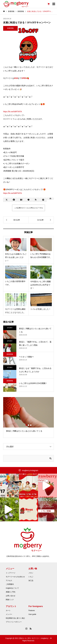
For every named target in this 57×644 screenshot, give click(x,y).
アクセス (9, 581)
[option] (28, 416)
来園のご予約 (11, 592)
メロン (31, 573)
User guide (32, 614)
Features (32, 610)
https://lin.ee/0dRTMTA (13, 112)
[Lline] (28, 200)
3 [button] (31, 425)
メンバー (9, 614)
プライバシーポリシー (14, 622)
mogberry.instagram (30, 470)
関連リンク (10, 600)
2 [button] (28, 425)
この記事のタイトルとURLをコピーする (28, 208)
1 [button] (26, 425)
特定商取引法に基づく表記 (15, 618)
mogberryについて (12, 588)
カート (8, 610)
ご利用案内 (10, 584)
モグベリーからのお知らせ (15, 577)
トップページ (11, 573)
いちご (31, 577)
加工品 (31, 581)
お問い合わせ (11, 596)
